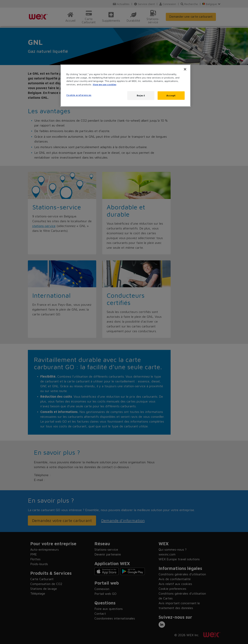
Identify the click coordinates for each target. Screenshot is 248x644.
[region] (126, 86)
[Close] (185, 69)
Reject (141, 95)
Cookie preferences (79, 95)
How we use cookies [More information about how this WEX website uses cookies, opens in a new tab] (105, 84)
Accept (171, 95)
